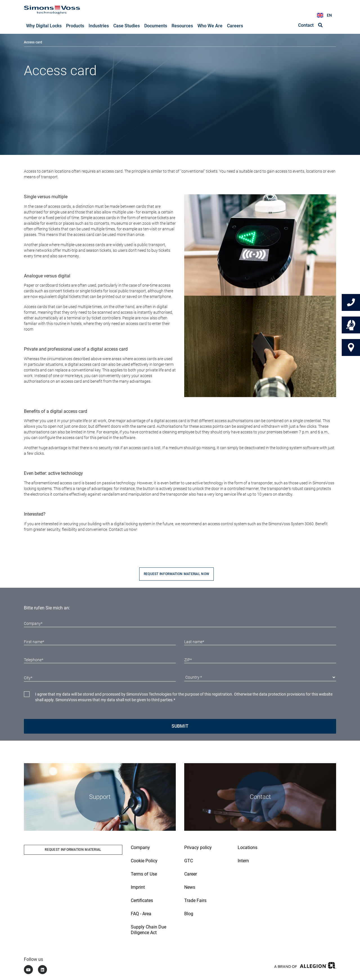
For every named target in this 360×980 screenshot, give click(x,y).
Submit (180, 726)
